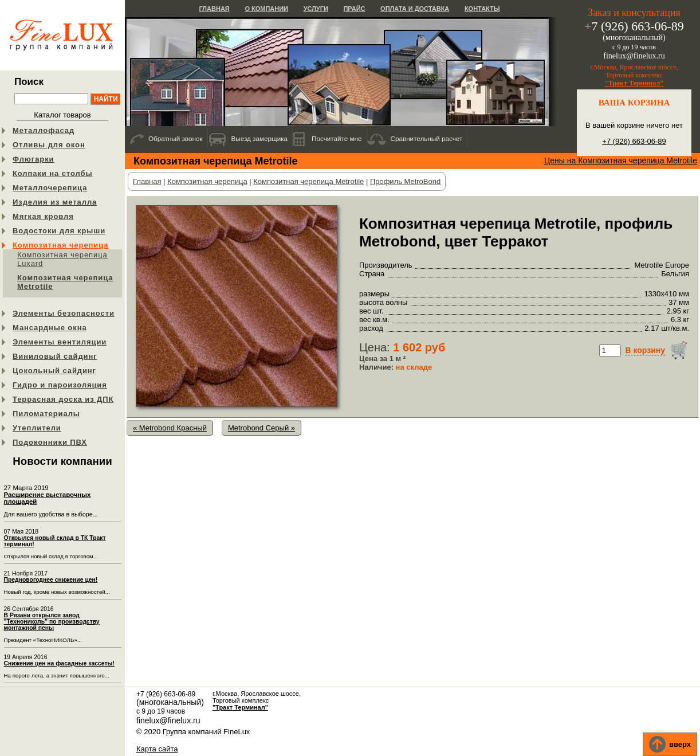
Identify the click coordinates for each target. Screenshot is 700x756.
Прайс (354, 9)
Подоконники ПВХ (50, 442)
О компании (266, 9)
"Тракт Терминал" (634, 83)
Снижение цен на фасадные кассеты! (59, 663)
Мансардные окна (50, 328)
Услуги (316, 9)
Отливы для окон (49, 145)
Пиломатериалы (46, 414)
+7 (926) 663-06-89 (634, 141)
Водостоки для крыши (59, 231)
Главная (214, 9)
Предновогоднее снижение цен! (51, 580)
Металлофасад (44, 130)
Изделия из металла (55, 202)
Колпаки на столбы (52, 173)
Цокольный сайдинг (54, 371)
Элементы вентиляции (60, 342)
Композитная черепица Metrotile (65, 282)
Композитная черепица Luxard (62, 259)
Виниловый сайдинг (55, 356)
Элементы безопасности (64, 313)
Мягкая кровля (43, 216)
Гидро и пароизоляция (60, 385)
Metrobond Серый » (261, 428)
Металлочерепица (50, 188)
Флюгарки (34, 159)
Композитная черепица (60, 245)
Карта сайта (157, 749)
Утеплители (37, 428)
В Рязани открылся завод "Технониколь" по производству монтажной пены (52, 622)
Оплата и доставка (415, 9)
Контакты (482, 9)
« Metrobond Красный (170, 428)
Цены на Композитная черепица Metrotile (621, 160)
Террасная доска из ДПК (63, 399)
